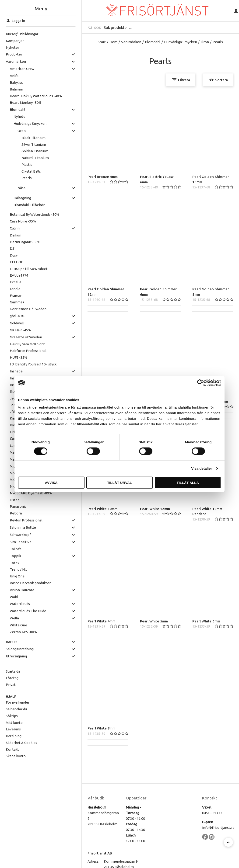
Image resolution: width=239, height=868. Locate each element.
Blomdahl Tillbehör (21, 205)
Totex (6, 563)
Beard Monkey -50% (17, 102)
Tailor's (7, 549)
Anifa (6, 76)
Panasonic (10, 506)
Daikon (7, 235)
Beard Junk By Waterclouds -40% (27, 96)
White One (10, 625)
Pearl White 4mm (101, 621)
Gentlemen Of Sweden (20, 309)
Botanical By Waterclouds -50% (26, 214)
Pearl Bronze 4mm (103, 177)
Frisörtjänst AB (100, 853)
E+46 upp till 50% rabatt (20, 269)
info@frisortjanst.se (218, 828)
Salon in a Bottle (14, 527)
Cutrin (6, 228)
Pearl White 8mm (101, 728)
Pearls (18, 178)
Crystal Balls (23, 171)
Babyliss (8, 82)
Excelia (7, 282)
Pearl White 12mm (155, 509)
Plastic (18, 165)
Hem (113, 42)
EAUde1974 (11, 275)
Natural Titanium (27, 158)
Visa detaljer (202, 468)
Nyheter (12, 116)
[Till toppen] (228, 842)
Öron (13, 131)
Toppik (7, 556)
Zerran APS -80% (15, 632)
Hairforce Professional (20, 351)
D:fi (4, 248)
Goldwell (8, 323)
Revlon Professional (18, 520)
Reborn (7, 513)
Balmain (8, 89)
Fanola (7, 289)
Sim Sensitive (12, 542)
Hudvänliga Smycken (22, 123)
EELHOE (8, 262)
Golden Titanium (26, 151)
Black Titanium (25, 138)
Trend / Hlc (10, 569)
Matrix (7, 459)
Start (102, 42)
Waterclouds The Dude (20, 611)
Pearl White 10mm (102, 509)
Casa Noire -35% (14, 221)
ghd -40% (9, 316)
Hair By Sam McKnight (19, 344)
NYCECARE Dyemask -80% (22, 493)
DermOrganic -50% (17, 242)
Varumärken (131, 42)
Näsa (13, 188)
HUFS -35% (10, 357)
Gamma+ (9, 302)
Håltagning (14, 198)
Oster (6, 500)
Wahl (5, 597)
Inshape (8, 371)
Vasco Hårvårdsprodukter (22, 583)
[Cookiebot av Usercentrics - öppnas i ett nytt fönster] (201, 383)
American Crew (14, 69)
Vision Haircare (14, 590)
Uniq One (9, 576)
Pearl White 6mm (206, 621)
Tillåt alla (188, 482)
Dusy (5, 255)
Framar (7, 296)
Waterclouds (11, 604)
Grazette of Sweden (18, 337)
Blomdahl (9, 109)
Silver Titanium (25, 144)
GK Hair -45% (12, 330)
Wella (6, 618)
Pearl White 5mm (154, 621)
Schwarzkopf (12, 535)
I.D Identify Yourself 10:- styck (25, 364)
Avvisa (51, 482)
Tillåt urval (119, 482)
